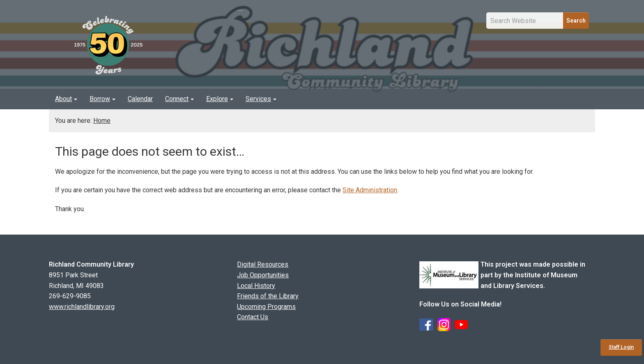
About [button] (66, 99)
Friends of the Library (268, 296)
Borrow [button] (102, 99)
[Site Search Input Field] (525, 21)
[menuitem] (66, 99)
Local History (256, 286)
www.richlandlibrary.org (82, 307)
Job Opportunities (263, 275)
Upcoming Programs (266, 307)
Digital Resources (263, 264)
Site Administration (370, 190)
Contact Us (253, 317)
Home (102, 121)
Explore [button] (220, 99)
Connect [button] (179, 99)
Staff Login (621, 347)
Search (576, 21)
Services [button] (261, 99)
